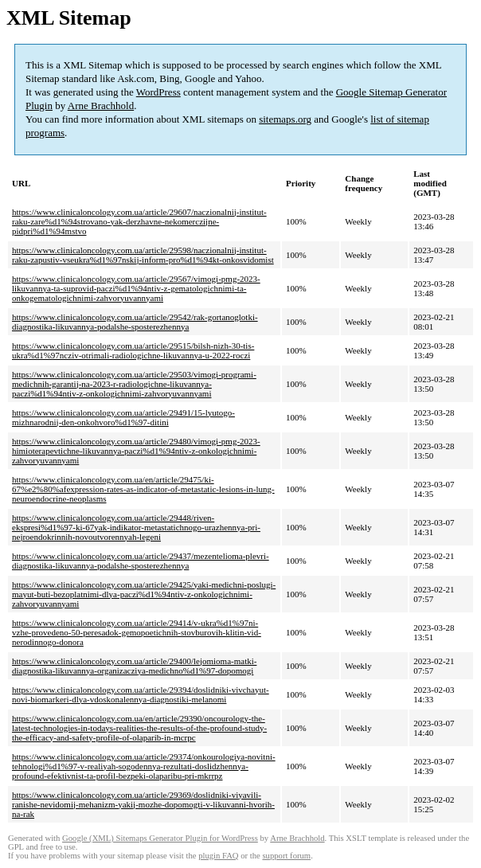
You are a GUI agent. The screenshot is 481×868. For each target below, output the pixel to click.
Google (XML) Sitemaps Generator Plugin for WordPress (160, 838)
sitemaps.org (285, 119)
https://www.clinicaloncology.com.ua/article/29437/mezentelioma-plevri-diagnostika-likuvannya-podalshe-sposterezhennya (141, 561)
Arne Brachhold (101, 106)
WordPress (158, 92)
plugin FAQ (218, 856)
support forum (286, 856)
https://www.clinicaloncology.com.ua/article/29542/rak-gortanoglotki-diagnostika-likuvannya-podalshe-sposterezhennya (135, 322)
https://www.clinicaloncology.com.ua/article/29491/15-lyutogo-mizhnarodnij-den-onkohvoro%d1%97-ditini (123, 417)
